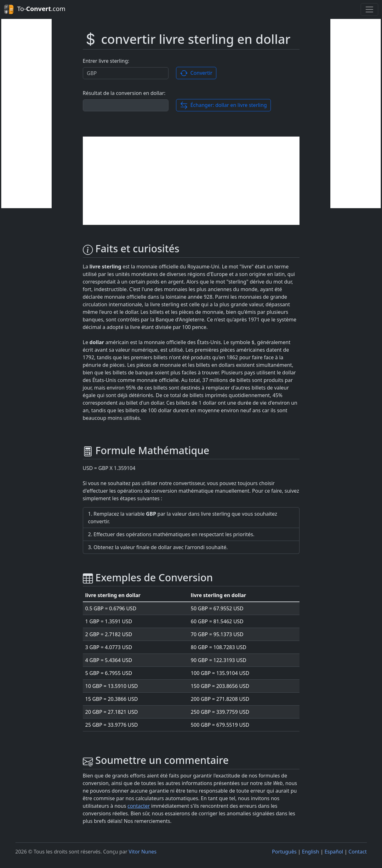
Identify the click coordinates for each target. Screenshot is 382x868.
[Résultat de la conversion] (126, 105)
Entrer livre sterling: (106, 61)
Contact (358, 852)
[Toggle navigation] (369, 9)
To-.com (35, 9)
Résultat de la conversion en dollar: (124, 93)
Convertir (196, 73)
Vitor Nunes (143, 852)
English (311, 852)
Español (334, 852)
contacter (139, 806)
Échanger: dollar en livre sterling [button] (223, 106)
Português (284, 852)
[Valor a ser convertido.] (126, 73)
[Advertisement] (26, 114)
